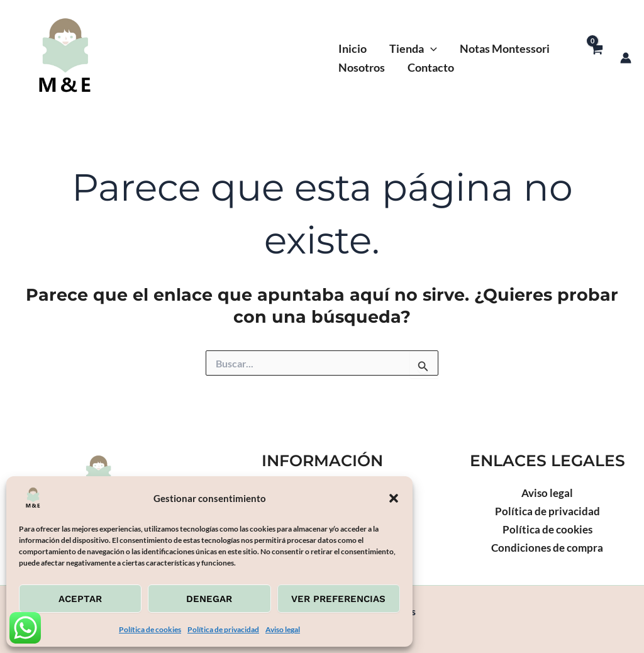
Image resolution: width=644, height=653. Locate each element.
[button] (394, 498)
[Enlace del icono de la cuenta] (626, 58)
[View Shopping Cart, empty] (596, 58)
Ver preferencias (338, 599)
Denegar (209, 599)
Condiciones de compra (547, 547)
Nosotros (362, 67)
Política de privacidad (223, 629)
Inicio (353, 48)
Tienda (413, 48)
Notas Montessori (505, 48)
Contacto (431, 67)
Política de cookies (150, 629)
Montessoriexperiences (219, 58)
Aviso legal (283, 629)
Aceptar (80, 599)
